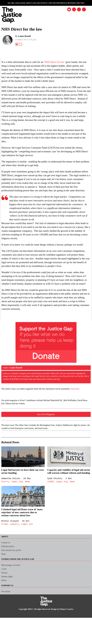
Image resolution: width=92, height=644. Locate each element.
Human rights (8, 609)
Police (4, 613)
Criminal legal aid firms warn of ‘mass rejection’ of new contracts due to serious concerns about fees (22, 545)
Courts (5, 511)
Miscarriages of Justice (12, 598)
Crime (5, 557)
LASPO (51, 514)
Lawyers (15, 557)
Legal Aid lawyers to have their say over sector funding (22, 501)
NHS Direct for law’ (62, 62)
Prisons (5, 605)
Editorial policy (9, 579)
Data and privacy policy (13, 583)
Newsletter (6, 624)
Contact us (7, 575)
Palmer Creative (69, 642)
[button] (84, 10)
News (29, 511)
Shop (4, 587)
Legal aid (18, 511)
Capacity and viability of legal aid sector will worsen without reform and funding (67, 503)
